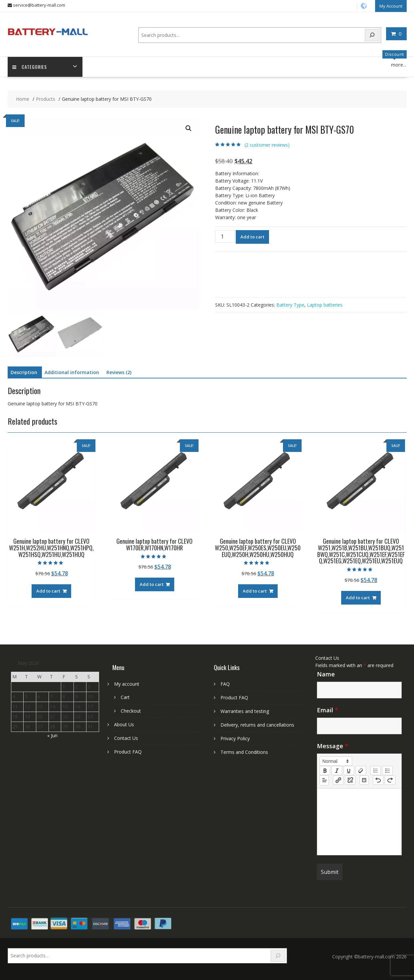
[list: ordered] (375, 770)
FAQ (225, 684)
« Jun (52, 735)
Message (333, 746)
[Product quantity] (225, 236)
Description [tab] (24, 372)
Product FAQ (128, 752)
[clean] (361, 770)
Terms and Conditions (244, 752)
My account (127, 684)
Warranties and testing (245, 711)
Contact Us (126, 738)
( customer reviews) (267, 144)
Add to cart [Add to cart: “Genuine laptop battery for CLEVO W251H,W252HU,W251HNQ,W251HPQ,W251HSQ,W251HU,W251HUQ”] (48, 591)
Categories (30, 67)
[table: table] (364, 780)
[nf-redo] (390, 780)
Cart (125, 697)
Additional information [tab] (72, 372)
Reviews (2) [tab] (119, 372)
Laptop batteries (325, 304)
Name (326, 674)
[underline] (349, 770)
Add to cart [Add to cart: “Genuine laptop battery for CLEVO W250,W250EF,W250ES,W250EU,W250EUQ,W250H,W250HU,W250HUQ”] (255, 591)
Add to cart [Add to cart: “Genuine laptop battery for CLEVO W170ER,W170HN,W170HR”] (152, 584)
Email (328, 710)
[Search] (372, 35)
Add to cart (252, 236)
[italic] (337, 770)
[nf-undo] (378, 780)
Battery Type (290, 304)
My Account (391, 6)
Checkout (131, 711)
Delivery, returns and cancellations (257, 725)
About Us (124, 724)
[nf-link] (338, 780)
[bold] (325, 770)
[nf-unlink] (350, 780)
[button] (189, 128)
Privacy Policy (235, 738)
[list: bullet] (387, 770)
